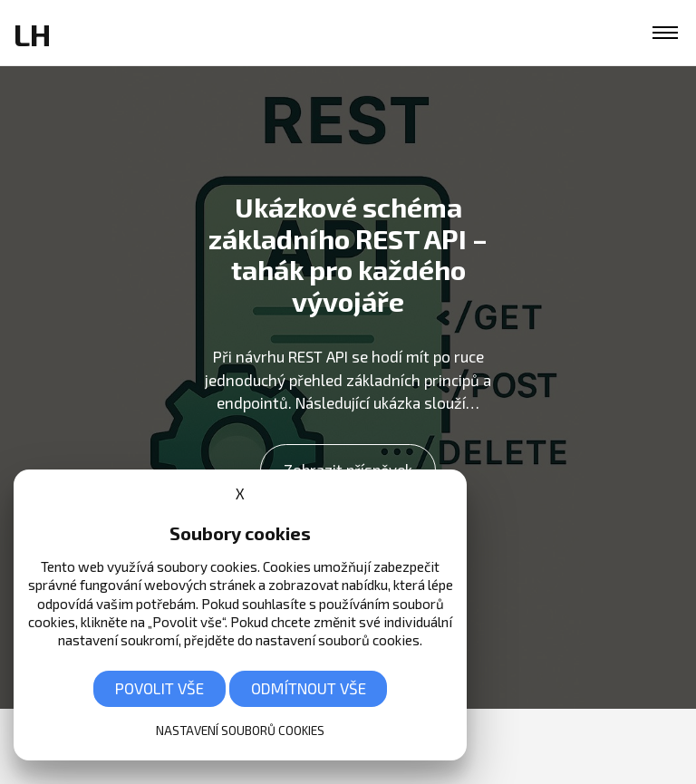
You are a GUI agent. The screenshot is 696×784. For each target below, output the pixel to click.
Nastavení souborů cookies (240, 730)
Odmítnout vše (309, 688)
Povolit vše (159, 688)
